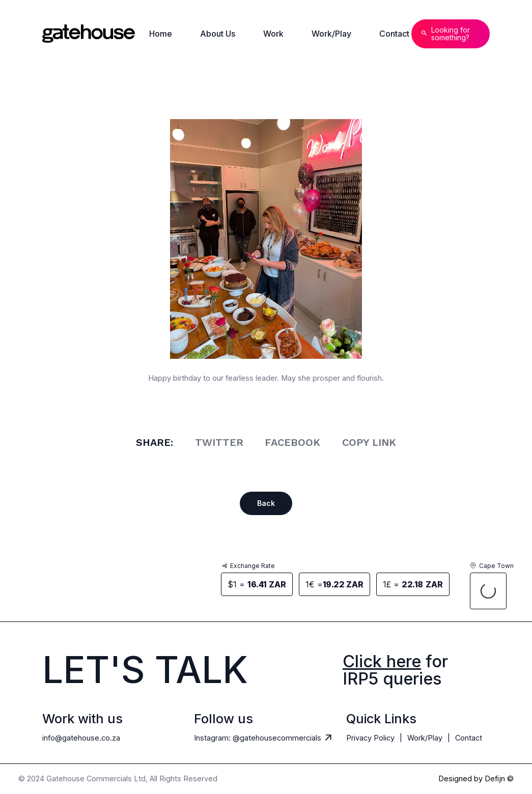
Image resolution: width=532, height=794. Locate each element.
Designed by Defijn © (476, 779)
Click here (382, 661)
